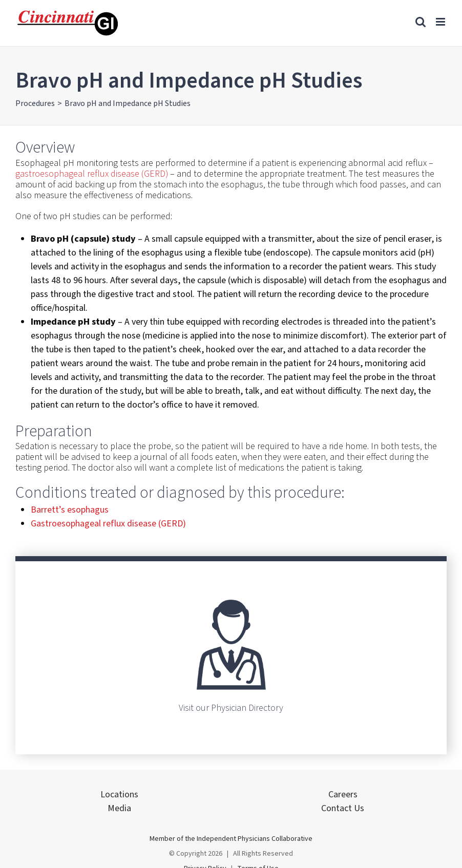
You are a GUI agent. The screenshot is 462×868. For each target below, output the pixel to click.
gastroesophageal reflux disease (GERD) (92, 174)
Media (119, 808)
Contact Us (343, 808)
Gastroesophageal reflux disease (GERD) (108, 524)
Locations (119, 795)
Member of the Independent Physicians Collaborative (231, 839)
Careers (343, 795)
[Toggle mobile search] (421, 22)
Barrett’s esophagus (70, 510)
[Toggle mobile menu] (441, 22)
